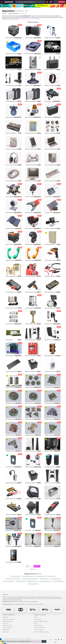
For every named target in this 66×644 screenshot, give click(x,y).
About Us (5, 595)
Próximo (37, 566)
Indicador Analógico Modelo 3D (32, 499)
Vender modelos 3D (7, 626)
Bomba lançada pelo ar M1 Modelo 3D (14, 117)
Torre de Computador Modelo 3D (51, 165)
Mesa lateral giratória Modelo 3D (51, 356)
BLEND (35, 19)
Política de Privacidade (39, 628)
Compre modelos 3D (9, 615)
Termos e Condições (39, 630)
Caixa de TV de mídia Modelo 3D (32, 515)
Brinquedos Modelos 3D (9, 581)
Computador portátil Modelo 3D (51, 149)
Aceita (44, 641)
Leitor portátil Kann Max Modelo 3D (13, 562)
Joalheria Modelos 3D (55, 579)
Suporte (36, 617)
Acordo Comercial (38, 626)
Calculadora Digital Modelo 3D (31, 133)
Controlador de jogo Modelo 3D (32, 165)
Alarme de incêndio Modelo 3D (31, 356)
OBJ (22, 19)
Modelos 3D (5, 617)
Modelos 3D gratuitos (7, 621)
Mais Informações (35, 641)
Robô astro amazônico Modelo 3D (52, 308)
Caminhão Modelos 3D (58, 581)
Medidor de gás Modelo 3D (11, 276)
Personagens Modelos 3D (28, 576)
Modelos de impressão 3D (9, 619)
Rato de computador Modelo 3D (12, 181)
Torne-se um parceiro (7, 628)
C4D (32, 19)
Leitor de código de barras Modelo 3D (52, 260)
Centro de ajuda (38, 619)
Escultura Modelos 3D (15, 576)
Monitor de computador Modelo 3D (32, 181)
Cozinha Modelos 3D (40, 576)
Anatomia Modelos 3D (33, 584)
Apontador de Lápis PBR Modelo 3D (13, 54)
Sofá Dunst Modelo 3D (10, 324)
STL (29, 19)
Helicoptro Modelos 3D (32, 581)
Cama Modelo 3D (9, 340)
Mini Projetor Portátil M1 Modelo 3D (32, 54)
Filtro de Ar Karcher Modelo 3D (12, 387)
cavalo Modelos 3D (51, 576)
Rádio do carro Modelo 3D (11, 133)
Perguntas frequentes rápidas (41, 621)
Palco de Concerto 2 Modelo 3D (12, 356)
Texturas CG (5, 623)
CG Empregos (6, 632)
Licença (36, 623)
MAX (19, 19)
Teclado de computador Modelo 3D (52, 181)
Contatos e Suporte (40, 615)
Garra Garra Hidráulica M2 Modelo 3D (33, 213)
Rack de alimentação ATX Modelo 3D (33, 308)
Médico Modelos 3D (20, 581)
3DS (27, 19)
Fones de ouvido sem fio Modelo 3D (13, 149)
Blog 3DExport (6, 630)
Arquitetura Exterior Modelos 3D (13, 579)
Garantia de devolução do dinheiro (42, 632)
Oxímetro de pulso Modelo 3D (51, 499)
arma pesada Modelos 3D (45, 581)
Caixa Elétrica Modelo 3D (50, 244)
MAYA (39, 19)
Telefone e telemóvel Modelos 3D (30, 579)
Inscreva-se (62, 2)
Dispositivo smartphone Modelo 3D (32, 149)
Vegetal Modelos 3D (44, 579)
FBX (24, 19)
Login (56, 2)
